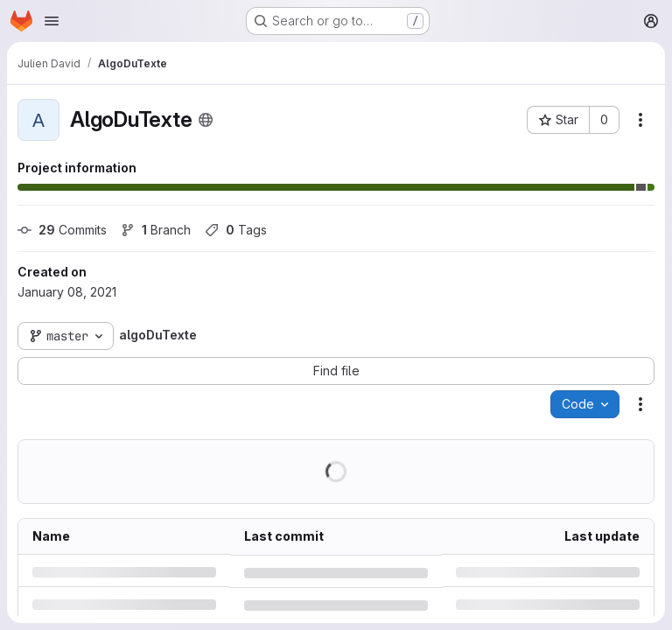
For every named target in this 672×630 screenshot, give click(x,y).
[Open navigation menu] (52, 21)
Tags (236, 230)
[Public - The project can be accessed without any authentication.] (206, 120)
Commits (62, 230)
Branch (156, 230)
